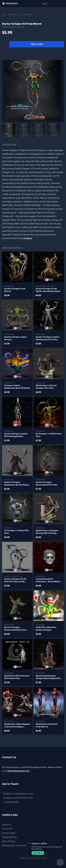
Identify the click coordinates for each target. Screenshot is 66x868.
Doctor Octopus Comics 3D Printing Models (16, 435)
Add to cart (37, 44)
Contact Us (7, 829)
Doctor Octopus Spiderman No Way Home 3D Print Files (16, 484)
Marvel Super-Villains (45, 286)
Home (4, 15)
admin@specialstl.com (19, 771)
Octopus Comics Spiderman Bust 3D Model (17, 387)
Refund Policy (9, 841)
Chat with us (38, 853)
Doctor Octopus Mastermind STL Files (47, 484)
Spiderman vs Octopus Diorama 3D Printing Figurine (47, 532)
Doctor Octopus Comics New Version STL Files (48, 338)
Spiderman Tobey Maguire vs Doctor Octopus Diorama (17, 726)
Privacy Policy (9, 833)
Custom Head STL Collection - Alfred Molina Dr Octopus (48, 580)
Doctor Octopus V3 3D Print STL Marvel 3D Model (15, 580)
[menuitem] (9, 130)
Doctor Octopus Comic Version (15, 338)
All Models (12, 15)
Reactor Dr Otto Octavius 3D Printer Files (17, 677)
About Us (7, 825)
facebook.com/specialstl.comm (18, 794)
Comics (20, 15)
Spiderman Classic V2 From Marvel (47, 725)
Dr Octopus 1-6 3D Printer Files (49, 435)
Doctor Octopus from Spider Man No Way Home (48, 290)
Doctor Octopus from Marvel (15, 290)
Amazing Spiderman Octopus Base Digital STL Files (48, 677)
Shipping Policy (10, 837)
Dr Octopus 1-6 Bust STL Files (17, 532)
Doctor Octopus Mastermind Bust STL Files (15, 629)
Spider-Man (28, 15)
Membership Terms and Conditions (19, 845)
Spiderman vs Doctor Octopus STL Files (46, 387)
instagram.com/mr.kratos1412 (18, 798)
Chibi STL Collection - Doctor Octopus (47, 629)
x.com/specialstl (11, 802)
